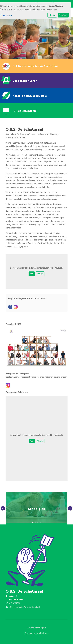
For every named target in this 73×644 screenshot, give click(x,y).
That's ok (63, 15)
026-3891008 (14, 603)
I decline (52, 15)
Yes (32, 274)
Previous (3, 508)
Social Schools (42, 633)
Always (40, 274)
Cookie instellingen (37, 627)
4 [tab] (40, 522)
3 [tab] (38, 522)
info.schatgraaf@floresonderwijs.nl (24, 607)
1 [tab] (33, 522)
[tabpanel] (36, 508)
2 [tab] (35, 522)
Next (70, 508)
